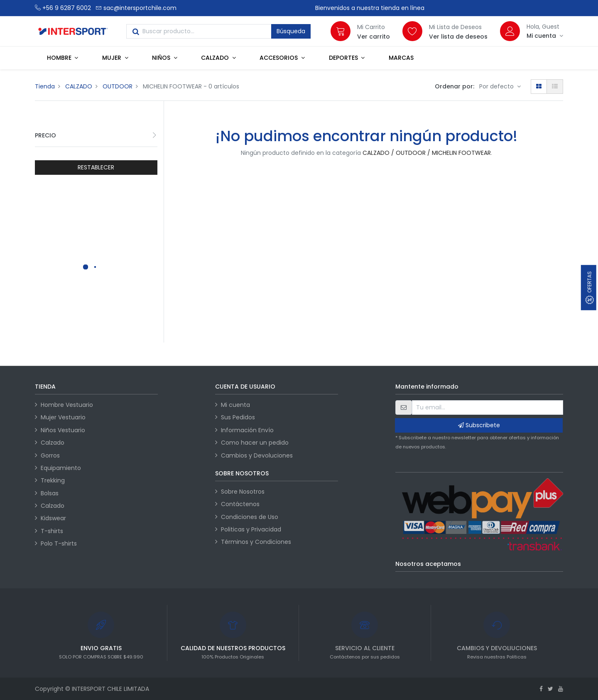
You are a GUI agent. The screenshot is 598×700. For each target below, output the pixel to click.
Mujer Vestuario (63, 417)
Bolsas (50, 493)
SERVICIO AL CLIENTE (365, 648)
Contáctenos (240, 504)
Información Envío (247, 430)
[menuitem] (401, 58)
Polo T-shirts (59, 543)
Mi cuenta (235, 405)
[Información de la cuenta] (545, 36)
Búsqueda (291, 31)
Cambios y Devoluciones (257, 455)
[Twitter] (550, 689)
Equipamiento (61, 468)
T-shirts (52, 531)
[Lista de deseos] (412, 31)
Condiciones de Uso (250, 517)
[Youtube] (561, 689)
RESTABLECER (96, 167)
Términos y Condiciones (256, 542)
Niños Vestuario (63, 430)
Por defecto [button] (497, 86)
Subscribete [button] (479, 425)
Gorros (50, 455)
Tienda (45, 86)
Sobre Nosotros (243, 492)
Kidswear (53, 518)
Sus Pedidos (238, 417)
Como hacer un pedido (255, 443)
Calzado (53, 443)
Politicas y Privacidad (251, 529)
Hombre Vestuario (67, 405)
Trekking (53, 480)
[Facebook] (541, 689)
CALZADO (79, 86)
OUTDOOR (118, 86)
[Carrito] (341, 31)
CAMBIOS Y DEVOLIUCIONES (497, 648)
